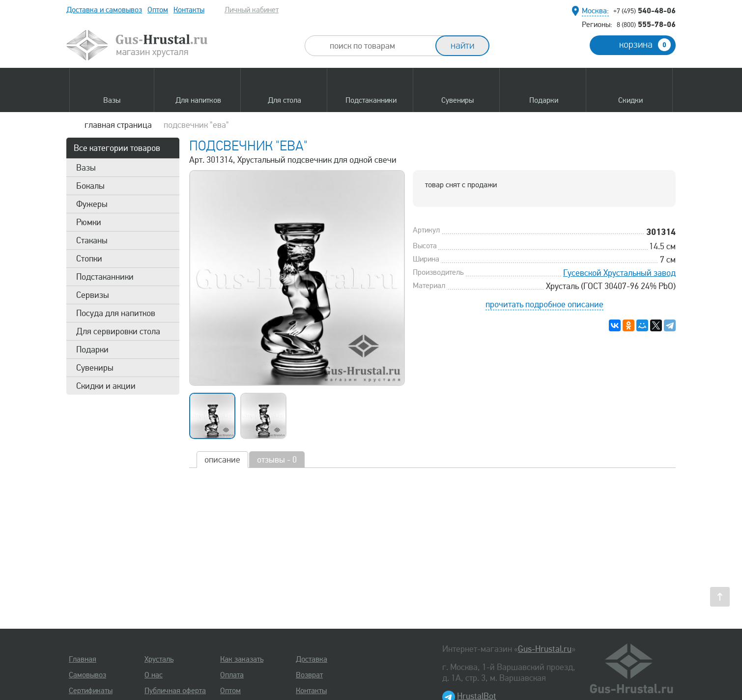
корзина (645, 45)
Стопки (89, 259)
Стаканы (92, 240)
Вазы (86, 168)
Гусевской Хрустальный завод (619, 273)
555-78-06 (646, 24)
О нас (154, 675)
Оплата (232, 675)
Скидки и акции (106, 386)
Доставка (312, 659)
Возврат (309, 675)
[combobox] (379, 46)
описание (222, 460)
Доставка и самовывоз (104, 10)
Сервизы (93, 295)
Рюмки (89, 222)
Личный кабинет (252, 10)
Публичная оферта (175, 691)
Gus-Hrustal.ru (545, 649)
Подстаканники (105, 277)
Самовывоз (87, 675)
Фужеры (92, 204)
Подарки (92, 350)
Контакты (189, 10)
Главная (83, 659)
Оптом (158, 10)
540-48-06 (644, 10)
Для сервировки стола (118, 331)
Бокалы (90, 186)
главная (118, 125)
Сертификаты (91, 691)
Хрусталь (159, 659)
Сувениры (95, 368)
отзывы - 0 (277, 460)
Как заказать (242, 659)
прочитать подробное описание (544, 304)
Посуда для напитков (116, 313)
